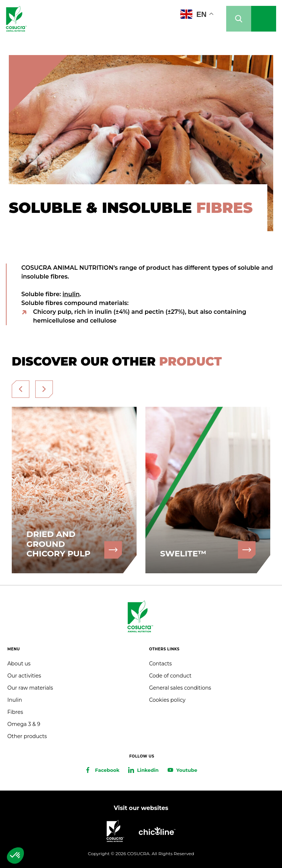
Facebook (107, 770)
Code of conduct (170, 676)
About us (19, 664)
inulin (71, 294)
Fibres (15, 712)
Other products (27, 736)
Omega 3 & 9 (24, 724)
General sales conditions (180, 688)
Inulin (15, 700)
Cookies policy (167, 700)
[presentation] (21, 389)
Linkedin (148, 770)
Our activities (24, 676)
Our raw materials (30, 688)
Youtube (187, 770)
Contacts (160, 664)
